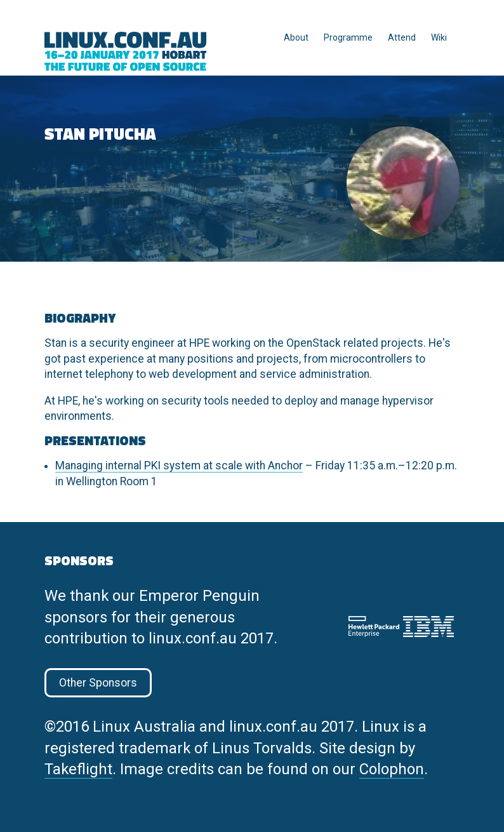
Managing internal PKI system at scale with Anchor (179, 466)
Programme (348, 37)
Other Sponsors (98, 683)
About (296, 37)
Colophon (392, 769)
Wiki (439, 37)
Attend (402, 37)
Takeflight (78, 769)
